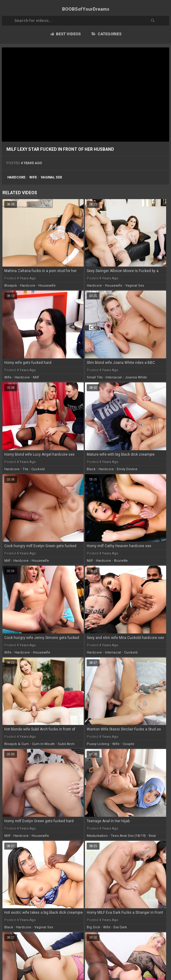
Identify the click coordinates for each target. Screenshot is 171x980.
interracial (114, 377)
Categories (106, 34)
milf (36, 377)
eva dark (120, 927)
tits (25, 469)
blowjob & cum (17, 744)
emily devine (127, 469)
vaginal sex (51, 177)
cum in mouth (43, 744)
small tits (95, 377)
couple (128, 744)
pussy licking (98, 744)
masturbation (97, 836)
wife (33, 177)
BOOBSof (86, 9)
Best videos (66, 34)
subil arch (66, 744)
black (91, 469)
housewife (47, 286)
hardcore (16, 177)
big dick (93, 927)
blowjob (11, 286)
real (152, 836)
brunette (121, 561)
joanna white (136, 377)
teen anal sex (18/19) (128, 836)
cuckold (38, 469)
